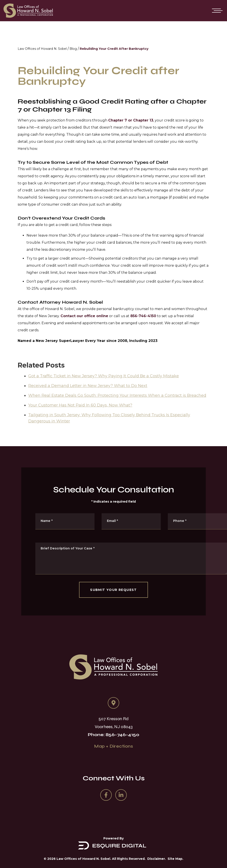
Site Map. (175, 859)
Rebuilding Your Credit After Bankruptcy (114, 49)
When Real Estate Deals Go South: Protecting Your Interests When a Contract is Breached (117, 403)
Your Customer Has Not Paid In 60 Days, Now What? (80, 413)
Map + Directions (113, 746)
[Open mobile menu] (216, 11)
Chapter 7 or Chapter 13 (131, 120)
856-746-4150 (143, 316)
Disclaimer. (157, 859)
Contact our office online (84, 316)
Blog (73, 49)
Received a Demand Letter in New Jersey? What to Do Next (88, 393)
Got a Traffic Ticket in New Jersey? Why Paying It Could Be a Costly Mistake (104, 384)
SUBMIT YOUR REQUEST (113, 590)
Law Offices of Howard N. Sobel (42, 49)
